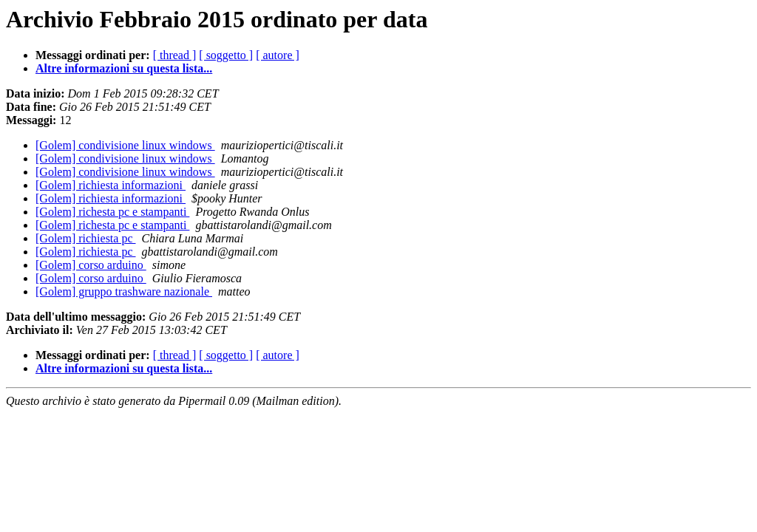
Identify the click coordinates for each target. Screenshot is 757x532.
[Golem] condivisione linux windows (125, 145)
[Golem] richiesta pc (86, 238)
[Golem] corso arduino (91, 265)
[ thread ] (175, 55)
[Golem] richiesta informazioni (111, 185)
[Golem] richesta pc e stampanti (112, 212)
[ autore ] (278, 55)
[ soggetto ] (226, 55)
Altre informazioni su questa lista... (124, 68)
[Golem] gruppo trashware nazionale (124, 291)
